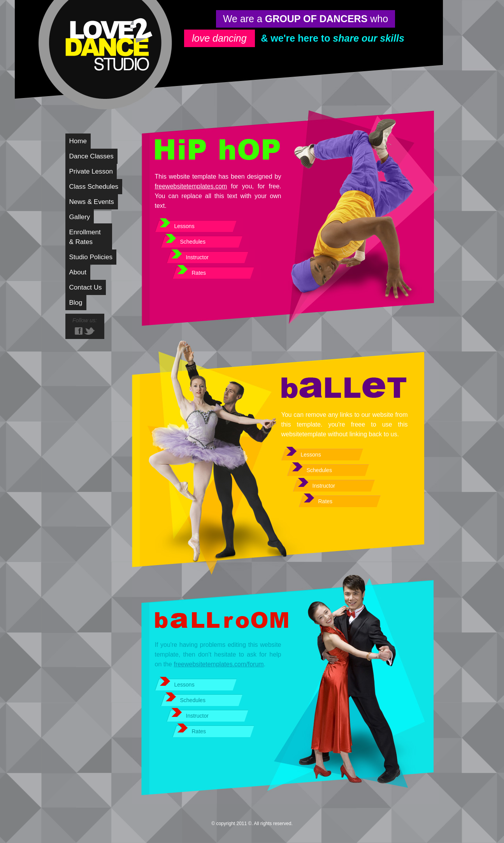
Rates (199, 273)
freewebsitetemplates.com (191, 186)
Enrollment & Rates (85, 237)
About (78, 272)
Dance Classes (91, 156)
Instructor (197, 257)
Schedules (193, 242)
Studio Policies (91, 257)
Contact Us (86, 287)
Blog (76, 303)
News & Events (92, 202)
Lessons (184, 226)
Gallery (80, 217)
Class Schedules (94, 187)
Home (78, 141)
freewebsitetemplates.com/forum (219, 664)
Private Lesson (91, 171)
